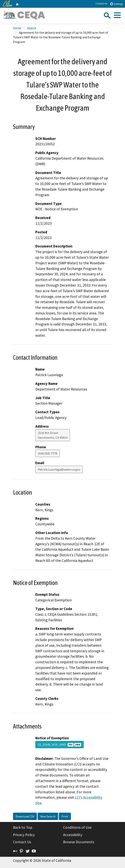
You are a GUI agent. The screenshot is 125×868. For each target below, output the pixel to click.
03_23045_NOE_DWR (59, 745)
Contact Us (101, 4)
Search (32, 28)
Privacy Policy (24, 835)
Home (17, 28)
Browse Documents (79, 842)
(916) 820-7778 (48, 453)
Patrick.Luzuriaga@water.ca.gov (59, 469)
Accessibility (73, 835)
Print (65, 816)
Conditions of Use (77, 827)
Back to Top (23, 827)
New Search (48, 816)
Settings (116, 4)
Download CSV (25, 816)
